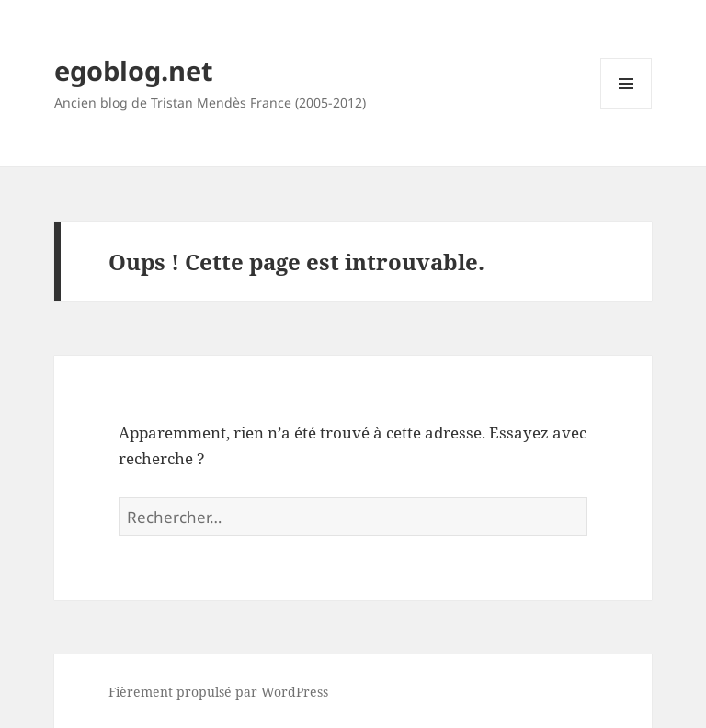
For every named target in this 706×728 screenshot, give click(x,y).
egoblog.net (134, 70)
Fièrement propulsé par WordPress (218, 692)
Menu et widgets (626, 109)
